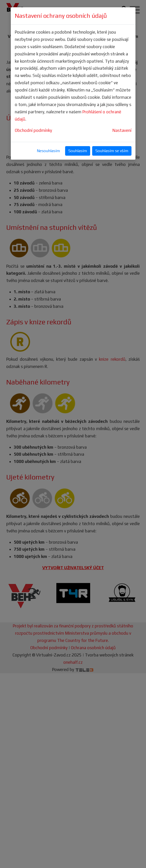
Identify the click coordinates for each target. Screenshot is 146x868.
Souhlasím (78, 151)
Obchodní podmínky (33, 130)
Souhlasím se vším (112, 151)
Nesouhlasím (48, 151)
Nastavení (122, 130)
